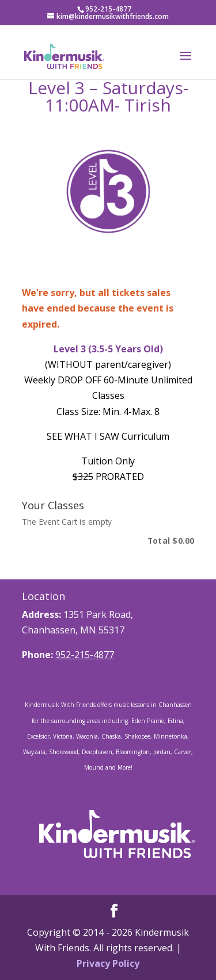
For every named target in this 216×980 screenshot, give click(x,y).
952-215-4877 (85, 655)
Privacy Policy (108, 963)
